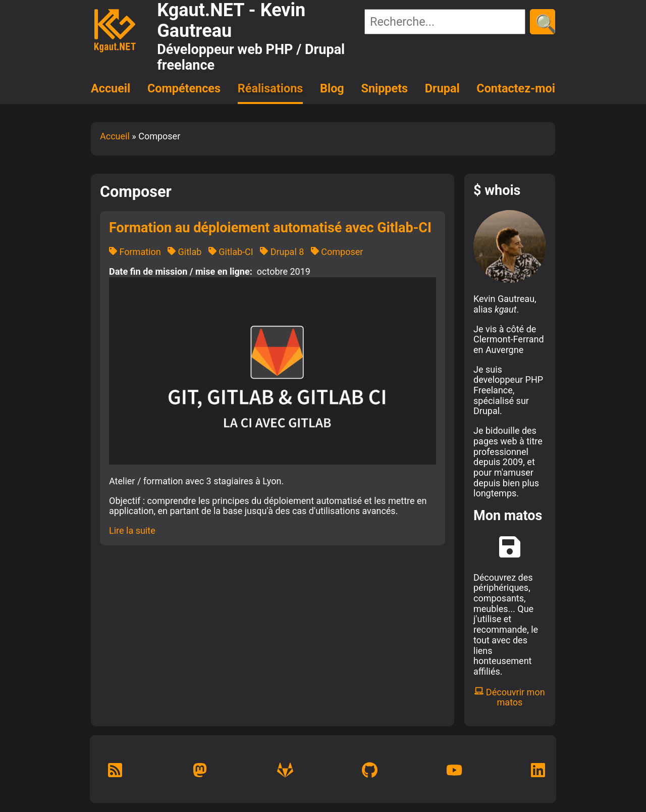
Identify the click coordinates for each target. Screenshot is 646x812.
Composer (337, 252)
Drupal (442, 88)
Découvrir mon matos (509, 697)
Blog (332, 88)
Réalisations (270, 88)
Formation (135, 252)
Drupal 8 (282, 252)
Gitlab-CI (231, 252)
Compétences (184, 88)
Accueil (111, 88)
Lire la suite (132, 530)
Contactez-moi (516, 88)
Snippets (385, 88)
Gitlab (184, 252)
